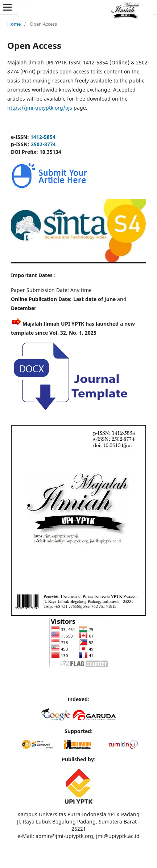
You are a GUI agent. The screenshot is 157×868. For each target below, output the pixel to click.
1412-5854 (43, 137)
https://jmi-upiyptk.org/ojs (40, 108)
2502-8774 (43, 144)
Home (14, 24)
